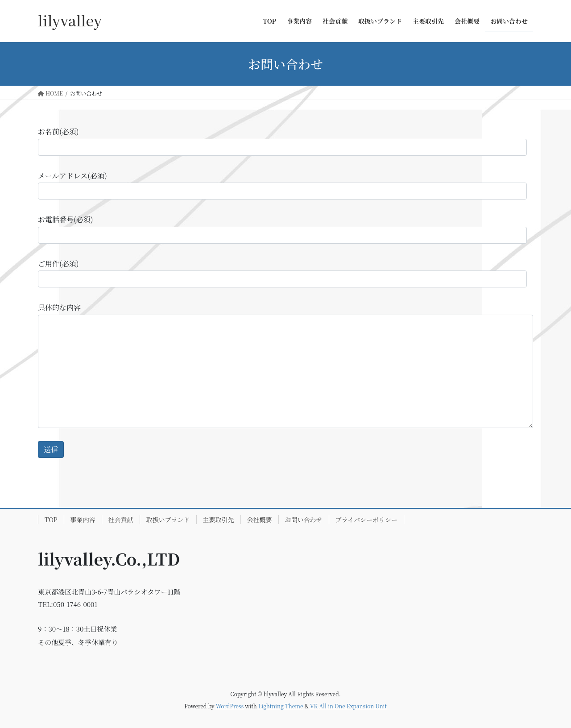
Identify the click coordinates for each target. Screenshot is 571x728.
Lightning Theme (281, 706)
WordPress (230, 706)
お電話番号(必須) (282, 229)
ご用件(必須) (282, 273)
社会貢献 (121, 520)
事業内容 (83, 520)
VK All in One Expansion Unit (348, 706)
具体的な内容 (285, 365)
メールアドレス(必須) (282, 185)
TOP (51, 520)
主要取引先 (219, 520)
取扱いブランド (168, 520)
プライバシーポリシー (366, 520)
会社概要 (260, 520)
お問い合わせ (304, 520)
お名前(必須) (282, 141)
